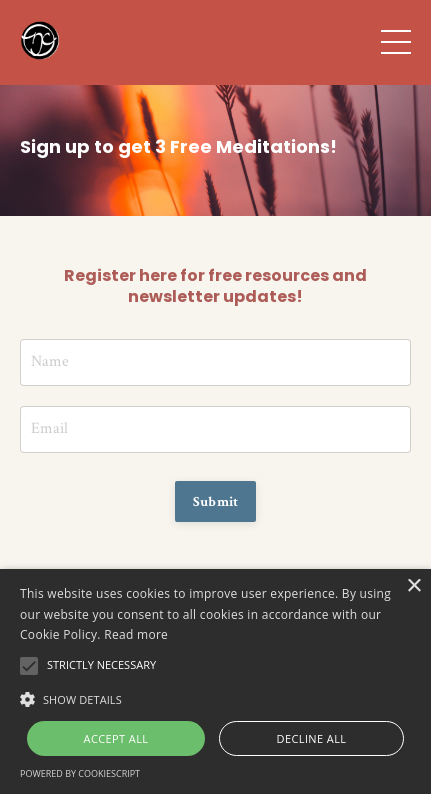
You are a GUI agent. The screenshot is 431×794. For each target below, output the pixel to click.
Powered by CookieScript (80, 773)
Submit (216, 501)
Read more (136, 634)
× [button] (413, 586)
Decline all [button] (312, 738)
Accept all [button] (116, 738)
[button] (215, 697)
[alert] (215, 681)
